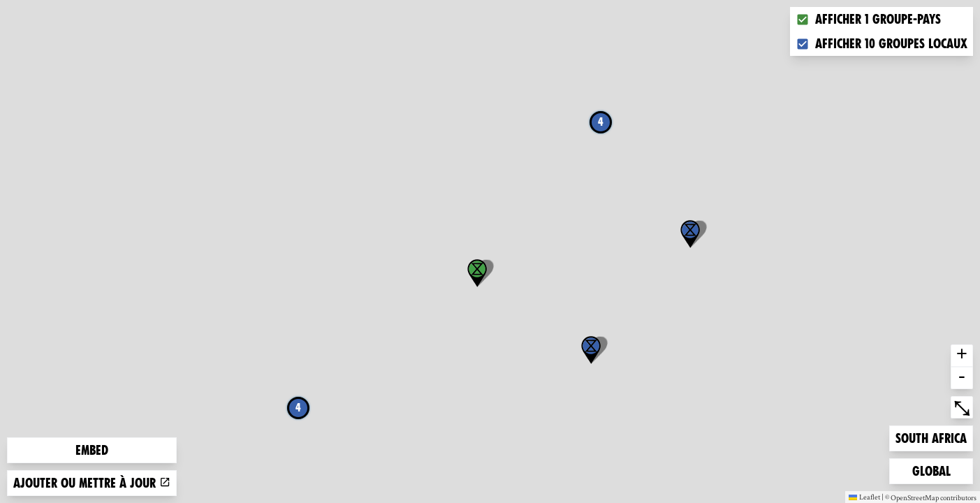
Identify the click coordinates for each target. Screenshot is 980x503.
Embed (92, 450)
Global (935, 470)
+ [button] (962, 356)
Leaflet (864, 497)
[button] (591, 350)
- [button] (962, 378)
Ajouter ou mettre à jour (92, 483)
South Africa (931, 437)
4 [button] (601, 122)
